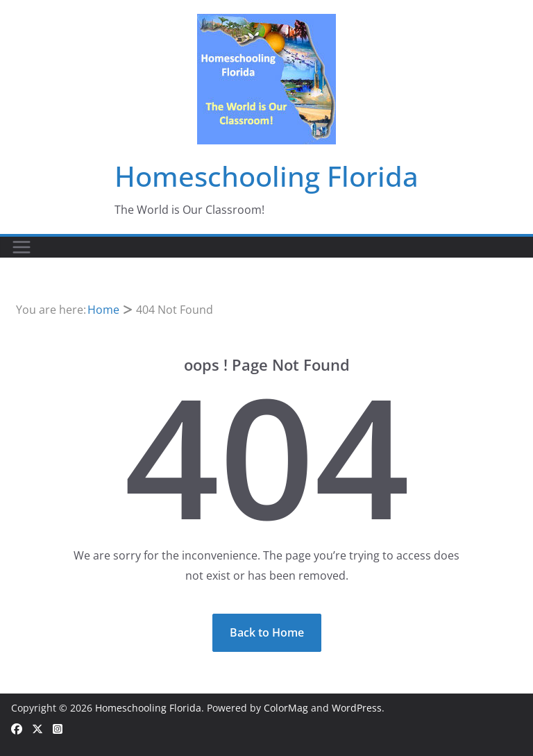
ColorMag (286, 708)
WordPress (357, 708)
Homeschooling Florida (266, 176)
